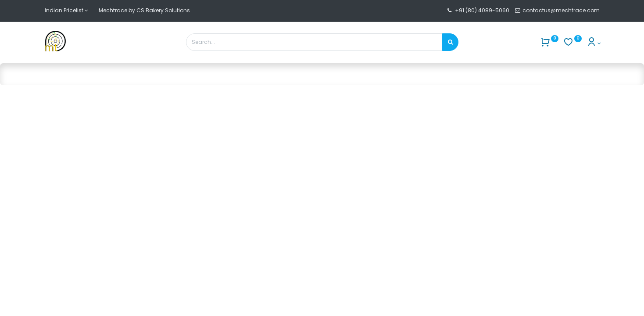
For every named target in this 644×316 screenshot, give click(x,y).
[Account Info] (594, 43)
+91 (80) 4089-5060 (482, 10)
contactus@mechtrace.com (562, 10)
